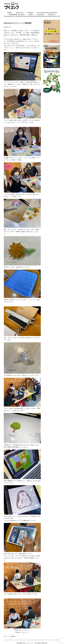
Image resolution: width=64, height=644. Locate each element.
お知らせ (31, 15)
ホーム (9, 13)
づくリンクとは (20, 13)
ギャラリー (40, 15)
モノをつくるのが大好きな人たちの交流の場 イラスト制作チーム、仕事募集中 (11, 6)
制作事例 (30, 13)
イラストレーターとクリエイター (47, 13)
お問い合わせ (52, 15)
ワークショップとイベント (17, 15)
